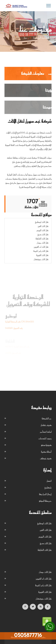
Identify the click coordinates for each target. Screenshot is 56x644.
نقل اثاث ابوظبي (42, 222)
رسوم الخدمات (45, 438)
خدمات (9, 179)
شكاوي (48, 487)
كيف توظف (46, 458)
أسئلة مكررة (46, 452)
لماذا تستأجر (46, 432)
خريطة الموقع (45, 501)
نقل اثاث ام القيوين (41, 247)
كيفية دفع (46, 445)
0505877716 (28, 635)
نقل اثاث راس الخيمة (41, 251)
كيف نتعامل (46, 425)
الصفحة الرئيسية (41, 38)
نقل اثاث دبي (43, 234)
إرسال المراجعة (45, 494)
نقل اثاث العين (43, 226)
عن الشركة (47, 418)
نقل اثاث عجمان (42, 243)
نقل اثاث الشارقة (42, 239)
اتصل (49, 481)
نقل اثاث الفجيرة (42, 255)
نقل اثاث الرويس (42, 230)
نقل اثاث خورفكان (41, 259)
